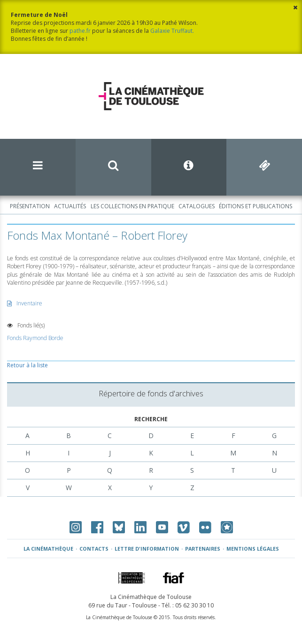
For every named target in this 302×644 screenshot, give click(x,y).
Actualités (70, 206)
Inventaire (25, 303)
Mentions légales (253, 549)
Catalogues (197, 206)
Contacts (94, 549)
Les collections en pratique (132, 206)
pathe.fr (80, 31)
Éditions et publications (256, 206)
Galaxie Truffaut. (172, 31)
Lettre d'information (147, 549)
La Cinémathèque (48, 549)
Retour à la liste (27, 365)
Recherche (151, 419)
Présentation (30, 206)
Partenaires (203, 549)
